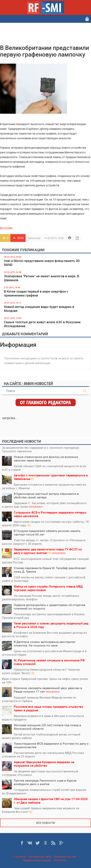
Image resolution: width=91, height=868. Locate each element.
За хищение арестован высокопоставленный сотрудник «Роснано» (40, 773)
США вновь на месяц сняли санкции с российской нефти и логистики (44, 579)
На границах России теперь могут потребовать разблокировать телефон (41, 597)
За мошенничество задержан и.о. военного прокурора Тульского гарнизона (40, 449)
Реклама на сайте (40, 857)
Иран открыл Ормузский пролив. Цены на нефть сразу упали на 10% (45, 680)
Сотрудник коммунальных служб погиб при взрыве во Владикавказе (44, 791)
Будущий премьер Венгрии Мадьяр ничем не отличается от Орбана (39, 699)
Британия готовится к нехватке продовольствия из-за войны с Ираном (44, 486)
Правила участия (65, 857)
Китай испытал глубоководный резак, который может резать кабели (41, 736)
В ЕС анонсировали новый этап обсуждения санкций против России (45, 560)
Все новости (46, 823)
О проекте (19, 857)
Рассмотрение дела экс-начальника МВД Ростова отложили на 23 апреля (43, 754)
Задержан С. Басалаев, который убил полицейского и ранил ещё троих (44, 505)
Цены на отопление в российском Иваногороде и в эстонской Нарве (44, 653)
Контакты (60, 860)
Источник (6, 228)
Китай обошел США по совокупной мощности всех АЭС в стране (44, 468)
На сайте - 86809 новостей (28, 383)
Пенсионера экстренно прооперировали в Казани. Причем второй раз (44, 616)
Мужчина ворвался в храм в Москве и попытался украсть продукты (43, 718)
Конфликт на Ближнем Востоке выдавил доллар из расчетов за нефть (44, 634)
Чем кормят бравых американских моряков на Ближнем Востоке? (41, 810)
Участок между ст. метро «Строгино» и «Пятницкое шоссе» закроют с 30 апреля (44, 542)
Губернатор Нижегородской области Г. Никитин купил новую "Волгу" (41, 671)
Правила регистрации (37, 860)
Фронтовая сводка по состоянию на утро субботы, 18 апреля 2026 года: (45, 523)
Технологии (34, 238)
